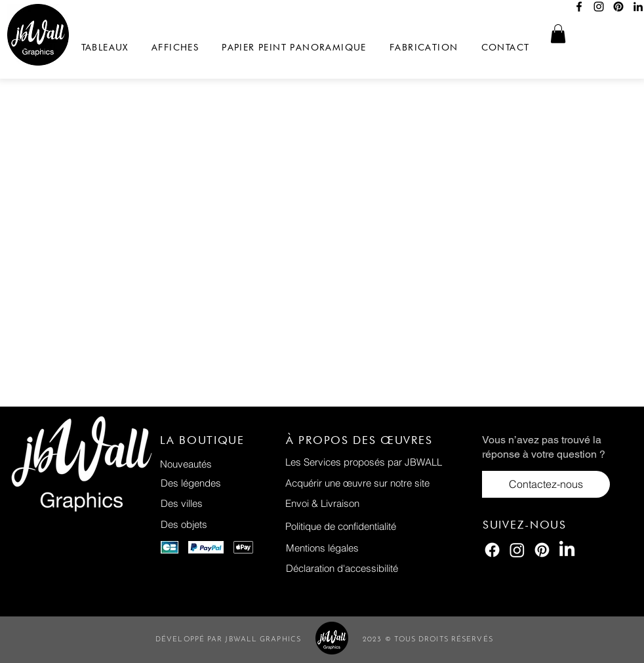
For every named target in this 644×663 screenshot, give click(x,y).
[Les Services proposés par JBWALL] (381, 462)
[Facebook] (579, 7)
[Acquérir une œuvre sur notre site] (381, 483)
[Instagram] (599, 7)
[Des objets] (221, 524)
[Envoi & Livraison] (381, 503)
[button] (558, 34)
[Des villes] (221, 503)
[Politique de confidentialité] (381, 526)
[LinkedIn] (567, 550)
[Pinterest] (618, 7)
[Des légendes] (221, 483)
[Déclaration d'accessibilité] (381, 568)
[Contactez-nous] (546, 484)
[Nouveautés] (221, 464)
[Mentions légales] (381, 548)
